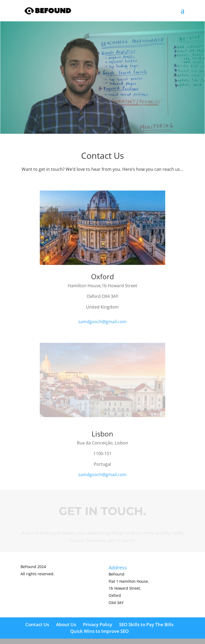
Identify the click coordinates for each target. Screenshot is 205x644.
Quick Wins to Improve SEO (99, 631)
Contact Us (37, 624)
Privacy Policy (98, 624)
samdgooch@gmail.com (102, 322)
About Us (66, 624)
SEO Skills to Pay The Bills (146, 624)
